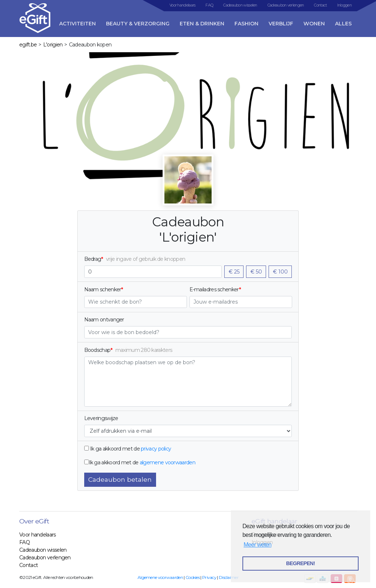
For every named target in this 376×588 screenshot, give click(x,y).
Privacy (209, 577)
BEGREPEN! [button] (300, 563)
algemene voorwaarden (167, 462)
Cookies (193, 577)
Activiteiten (77, 24)
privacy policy (156, 449)
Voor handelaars (183, 5)
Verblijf (281, 24)
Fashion (246, 24)
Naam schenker (103, 289)
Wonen (314, 24)
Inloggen (344, 5)
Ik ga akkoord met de (115, 449)
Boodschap (97, 350)
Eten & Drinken (202, 24)
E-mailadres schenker (214, 289)
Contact (320, 5)
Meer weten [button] (258, 545)
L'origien (53, 45)
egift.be (28, 45)
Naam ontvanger (104, 320)
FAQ (209, 5)
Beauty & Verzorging (138, 24)
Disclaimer (229, 577)
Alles (343, 24)
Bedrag (93, 259)
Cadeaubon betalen (120, 479)
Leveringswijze (101, 418)
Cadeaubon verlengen (286, 5)
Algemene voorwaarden (160, 577)
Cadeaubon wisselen (240, 5)
